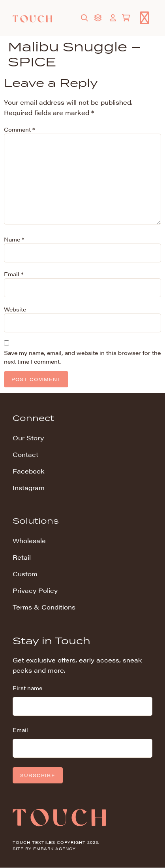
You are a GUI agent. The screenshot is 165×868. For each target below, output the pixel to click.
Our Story (28, 438)
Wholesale (29, 541)
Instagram (29, 488)
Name (14, 239)
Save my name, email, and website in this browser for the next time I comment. (82, 357)
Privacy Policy (35, 590)
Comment (19, 129)
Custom (25, 574)
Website (15, 309)
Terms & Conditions (44, 607)
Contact (25, 454)
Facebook (29, 471)
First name (27, 688)
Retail (22, 557)
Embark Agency (54, 849)
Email (14, 274)
